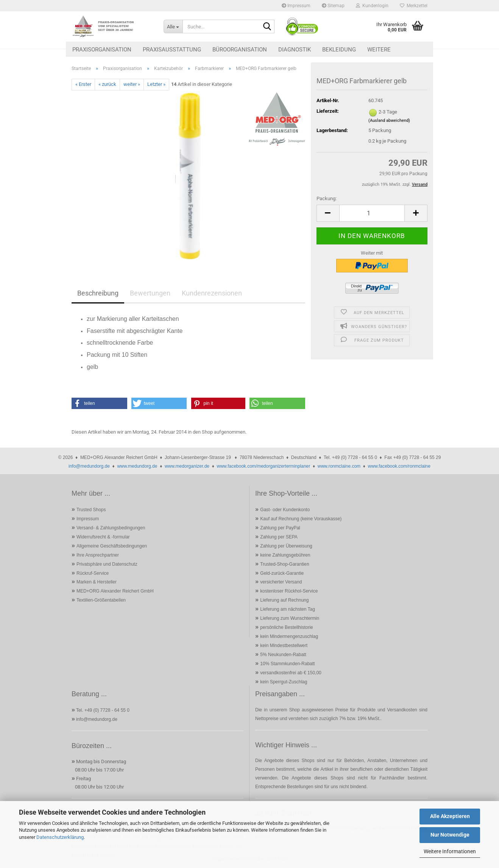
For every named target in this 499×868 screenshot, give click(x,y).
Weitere (379, 50)
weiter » (132, 84)
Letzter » (156, 84)
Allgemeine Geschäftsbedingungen (112, 546)
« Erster (83, 84)
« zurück (107, 84)
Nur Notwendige (450, 835)
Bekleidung (339, 50)
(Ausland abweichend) (389, 121)
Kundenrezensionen (212, 293)
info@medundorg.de (89, 466)
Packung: (327, 198)
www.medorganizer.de (187, 466)
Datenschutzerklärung (60, 837)
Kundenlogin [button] (372, 6)
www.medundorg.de (137, 466)
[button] (328, 213)
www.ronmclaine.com (339, 466)
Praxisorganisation (102, 50)
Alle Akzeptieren (450, 816)
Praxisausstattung (172, 50)
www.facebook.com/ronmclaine (399, 466)
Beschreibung (98, 293)
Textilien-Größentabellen (101, 600)
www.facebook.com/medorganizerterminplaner (263, 466)
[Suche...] (173, 26)
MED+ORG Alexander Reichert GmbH (115, 591)
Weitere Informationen (450, 851)
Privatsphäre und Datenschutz (107, 564)
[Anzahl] (372, 213)
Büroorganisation (240, 50)
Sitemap (333, 6)
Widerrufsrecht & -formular (103, 537)
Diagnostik (295, 50)
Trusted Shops (91, 510)
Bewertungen (150, 293)
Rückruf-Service (93, 573)
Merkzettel (414, 6)
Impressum (296, 6)
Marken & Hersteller (97, 582)
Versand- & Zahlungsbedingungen (111, 528)
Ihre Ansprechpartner (98, 555)
